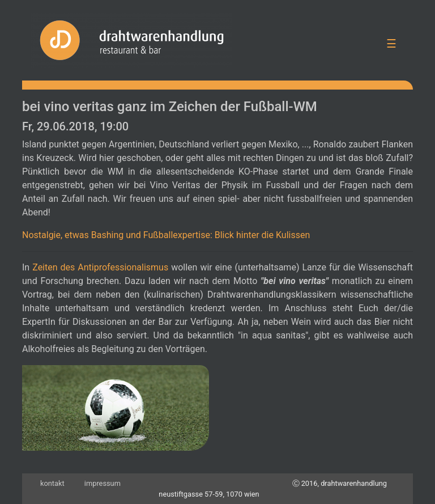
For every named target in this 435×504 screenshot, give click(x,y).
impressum (103, 483)
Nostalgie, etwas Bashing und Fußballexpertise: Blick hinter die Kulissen (166, 235)
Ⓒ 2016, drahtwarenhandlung (340, 483)
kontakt (52, 483)
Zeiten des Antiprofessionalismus (100, 267)
